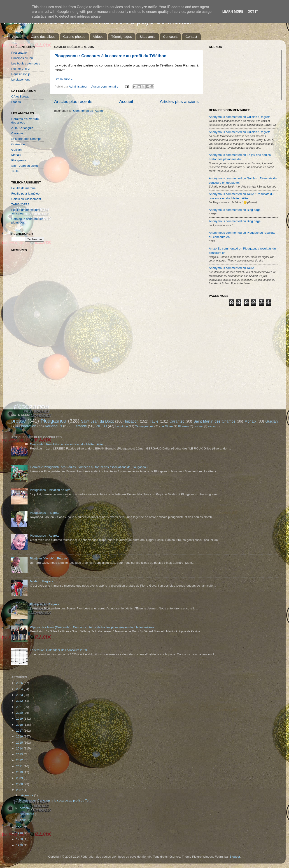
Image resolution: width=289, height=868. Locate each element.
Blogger (235, 857)
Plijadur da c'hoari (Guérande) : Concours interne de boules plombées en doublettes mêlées (92, 627)
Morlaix (16, 155)
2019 (20, 719)
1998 (20, 833)
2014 (20, 748)
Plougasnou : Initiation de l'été (50, 490)
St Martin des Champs (26, 139)
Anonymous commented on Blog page (235, 210)
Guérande (18, 144)
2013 (20, 754)
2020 (20, 713)
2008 (20, 784)
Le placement (20, 80)
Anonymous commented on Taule (231, 268)
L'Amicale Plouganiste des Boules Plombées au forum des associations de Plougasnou (89, 467)
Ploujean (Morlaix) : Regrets (49, 558)
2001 (20, 827)
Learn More (233, 12)
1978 (20, 839)
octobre (25, 808)
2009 (20, 778)
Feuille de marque (23, 188)
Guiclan (16, 150)
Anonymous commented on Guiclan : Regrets (240, 117)
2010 (20, 772)
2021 (20, 707)
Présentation (20, 53)
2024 (20, 689)
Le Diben (167, 426)
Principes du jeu (22, 58)
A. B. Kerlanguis (22, 128)
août (23, 820)
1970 (20, 845)
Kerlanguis (53, 426)
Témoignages (122, 37)
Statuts (16, 102)
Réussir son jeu (22, 74)
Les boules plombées (26, 63)
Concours (170, 37)
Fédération (27, 426)
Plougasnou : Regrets (44, 513)
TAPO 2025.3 (20, 204)
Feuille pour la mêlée (25, 194)
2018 (20, 725)
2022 (20, 701)
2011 (20, 766)
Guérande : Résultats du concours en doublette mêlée (66, 444)
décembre (27, 795)
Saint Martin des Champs (214, 421)
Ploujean (183, 426)
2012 (20, 760)
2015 (20, 743)
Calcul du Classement (26, 199)
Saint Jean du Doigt (25, 166)
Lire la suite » (63, 79)
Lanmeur (199, 426)
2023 (20, 695)
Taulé (15, 171)
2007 (20, 790)
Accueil (18, 37)
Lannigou (122, 426)
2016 (20, 736)
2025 (20, 683)
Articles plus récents (73, 101)
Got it (253, 12)
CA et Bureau (20, 96)
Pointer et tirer (21, 69)
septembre (27, 814)
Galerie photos (74, 37)
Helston (212, 426)
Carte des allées (43, 37)
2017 (20, 731)
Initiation (132, 421)
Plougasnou (19, 160)
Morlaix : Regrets (41, 581)
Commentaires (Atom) (88, 111)
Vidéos (98, 37)
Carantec (17, 133)
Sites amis (147, 37)
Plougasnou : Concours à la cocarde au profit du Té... (55, 800)
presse (19, 421)
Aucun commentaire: (106, 87)
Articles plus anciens (179, 101)
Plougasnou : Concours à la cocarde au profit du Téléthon (110, 56)
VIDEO (101, 426)
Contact (191, 37)
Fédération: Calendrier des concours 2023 (58, 650)
